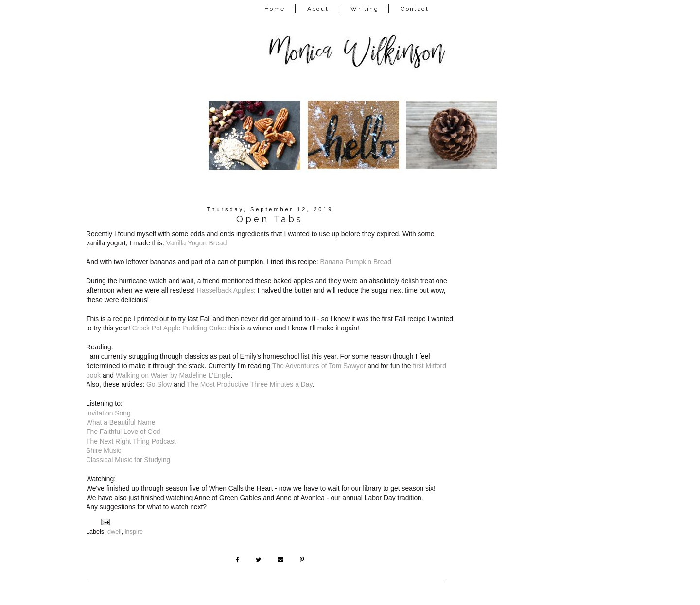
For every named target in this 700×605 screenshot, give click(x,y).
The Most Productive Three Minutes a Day (249, 384)
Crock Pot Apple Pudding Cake (178, 328)
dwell (114, 532)
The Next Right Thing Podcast (131, 441)
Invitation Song (108, 413)
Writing (365, 9)
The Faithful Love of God (123, 432)
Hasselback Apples (225, 290)
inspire (134, 532)
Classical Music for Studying (128, 460)
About (318, 9)
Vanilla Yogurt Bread (197, 243)
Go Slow (159, 384)
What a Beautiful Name (121, 422)
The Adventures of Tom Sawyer (319, 366)
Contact (415, 9)
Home (275, 9)
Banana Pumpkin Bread (356, 262)
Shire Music (104, 450)
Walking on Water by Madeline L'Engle (173, 375)
